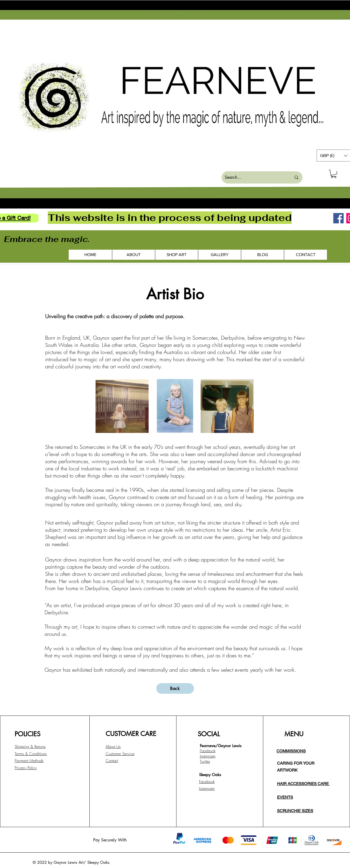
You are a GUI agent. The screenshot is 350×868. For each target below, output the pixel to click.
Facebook (207, 782)
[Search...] (254, 177)
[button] (334, 174)
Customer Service (120, 754)
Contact (112, 761)
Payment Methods (29, 761)
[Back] (175, 688)
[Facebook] (338, 218)
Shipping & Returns (30, 747)
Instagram (207, 789)
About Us (113, 747)
